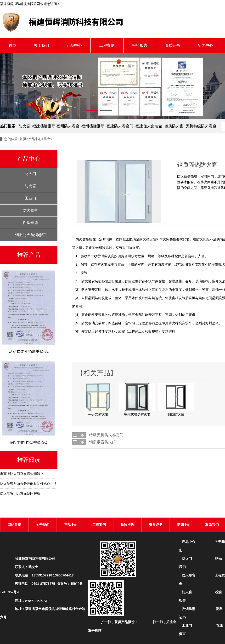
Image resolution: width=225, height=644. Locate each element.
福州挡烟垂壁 (93, 126)
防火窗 (24, 126)
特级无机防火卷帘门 (106, 435)
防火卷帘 (30, 210)
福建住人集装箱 (149, 126)
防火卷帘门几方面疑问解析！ (22, 493)
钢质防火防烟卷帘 (30, 235)
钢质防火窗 (174, 126)
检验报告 (140, 45)
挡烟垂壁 (30, 223)
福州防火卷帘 (68, 126)
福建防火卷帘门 (120, 126)
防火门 (30, 174)
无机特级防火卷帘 (201, 126)
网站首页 (14, 525)
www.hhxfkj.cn (37, 600)
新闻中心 (205, 45)
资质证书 (173, 45)
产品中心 (74, 45)
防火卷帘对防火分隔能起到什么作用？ (28, 484)
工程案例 (107, 45)
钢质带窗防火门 (102, 442)
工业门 (30, 198)
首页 (12, 45)
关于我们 (41, 45)
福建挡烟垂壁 (44, 126)
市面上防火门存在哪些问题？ (22, 474)
